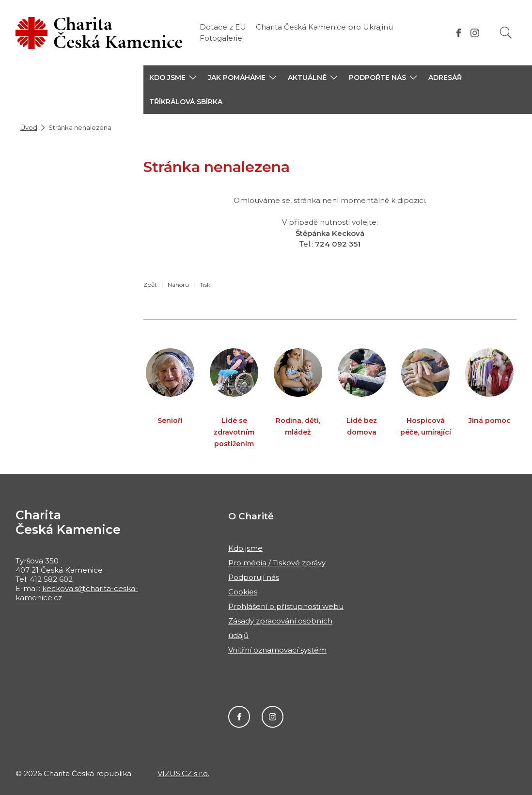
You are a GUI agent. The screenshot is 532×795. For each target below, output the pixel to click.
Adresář (445, 78)
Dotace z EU (223, 27)
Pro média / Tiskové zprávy (277, 563)
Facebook (239, 717)
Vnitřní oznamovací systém (277, 650)
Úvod (29, 127)
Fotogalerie (221, 38)
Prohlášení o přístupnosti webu (286, 606)
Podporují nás (254, 577)
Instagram (273, 717)
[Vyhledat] (506, 33)
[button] (173, 78)
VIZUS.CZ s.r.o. (183, 773)
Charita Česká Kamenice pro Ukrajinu (324, 27)
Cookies (243, 592)
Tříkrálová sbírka (186, 102)
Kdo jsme (245, 548)
